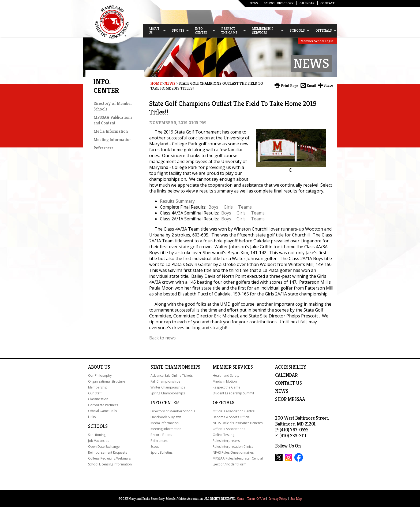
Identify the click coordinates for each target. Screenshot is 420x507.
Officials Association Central (234, 411)
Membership (98, 387)
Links (92, 417)
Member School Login (317, 41)
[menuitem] (155, 31)
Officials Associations (229, 429)
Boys (213, 207)
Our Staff (95, 393)
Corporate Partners (103, 405)
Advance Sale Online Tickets (172, 375)
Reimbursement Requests (108, 452)
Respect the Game (226, 387)
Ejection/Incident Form (230, 464)
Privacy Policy (278, 499)
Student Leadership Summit (233, 393)
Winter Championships (168, 387)
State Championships (175, 367)
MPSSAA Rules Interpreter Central (238, 458)
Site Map (296, 499)
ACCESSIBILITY (291, 367)
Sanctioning (97, 435)
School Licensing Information (110, 464)
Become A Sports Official (232, 417)
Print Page (289, 86)
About (96, 367)
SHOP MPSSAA (290, 399)
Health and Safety (226, 375)
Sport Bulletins (162, 452)
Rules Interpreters (226, 441)
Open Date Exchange (104, 447)
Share (328, 85)
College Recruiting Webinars (109, 458)
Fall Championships (165, 381)
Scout (155, 447)
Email (311, 86)
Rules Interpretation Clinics (233, 447)
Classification (98, 399)
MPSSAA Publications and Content (113, 120)
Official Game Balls (102, 411)
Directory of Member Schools (173, 411)
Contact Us (288, 383)
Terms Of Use (256, 499)
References (104, 148)
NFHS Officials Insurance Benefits (238, 423)
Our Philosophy (100, 375)
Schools (98, 426)
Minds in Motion (225, 381)
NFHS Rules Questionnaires (233, 452)
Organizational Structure (107, 381)
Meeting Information (112, 140)
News (254, 3)
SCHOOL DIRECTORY (279, 3)
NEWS (282, 391)
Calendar (307, 3)
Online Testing (224, 435)
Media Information (111, 131)
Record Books (161, 435)
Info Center (165, 403)
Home (156, 83)
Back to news (162, 338)
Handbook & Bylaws (166, 417)
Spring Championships (168, 393)
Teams (245, 207)
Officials (224, 403)
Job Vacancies (99, 441)
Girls (228, 207)
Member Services (233, 367)
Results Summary (177, 201)
